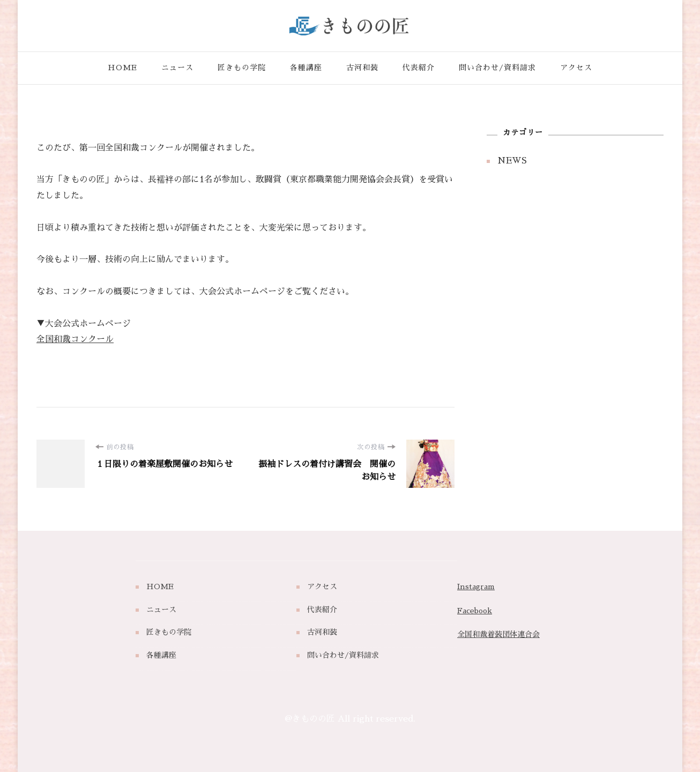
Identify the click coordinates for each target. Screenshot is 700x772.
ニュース (177, 68)
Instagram (476, 587)
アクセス (576, 68)
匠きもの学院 (242, 68)
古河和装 (362, 68)
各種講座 (306, 68)
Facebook (475, 611)
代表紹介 (419, 68)
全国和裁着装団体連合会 (498, 634)
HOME (122, 68)
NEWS (512, 161)
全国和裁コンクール (75, 339)
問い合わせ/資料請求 (497, 68)
